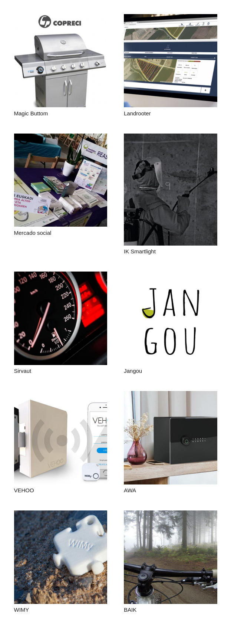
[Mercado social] (61, 180)
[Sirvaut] (61, 318)
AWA (130, 490)
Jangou (133, 371)
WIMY (22, 610)
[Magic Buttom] (61, 61)
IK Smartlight (140, 251)
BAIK (130, 610)
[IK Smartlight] (171, 190)
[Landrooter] (171, 61)
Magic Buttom (31, 113)
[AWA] (171, 438)
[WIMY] (61, 557)
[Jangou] (171, 318)
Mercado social (33, 233)
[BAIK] (171, 557)
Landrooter (137, 113)
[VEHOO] (61, 438)
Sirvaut (23, 371)
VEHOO (24, 490)
